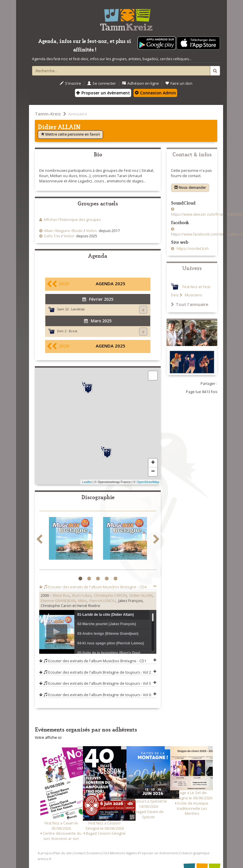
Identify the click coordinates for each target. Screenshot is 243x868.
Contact (79, 853)
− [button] (153, 472)
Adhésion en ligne (141, 83)
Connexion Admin (155, 93)
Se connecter (102, 83)
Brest (73, 331)
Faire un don (179, 83)
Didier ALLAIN (141, 595)
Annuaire (78, 114)
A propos (45, 853)
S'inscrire (70, 83)
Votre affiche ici (48, 738)
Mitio (82, 601)
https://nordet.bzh (192, 249)
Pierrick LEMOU (102, 601)
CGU (105, 853)
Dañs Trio (52, 236)
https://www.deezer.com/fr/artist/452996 (207, 214)
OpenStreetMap (148, 482)
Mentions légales (123, 853)
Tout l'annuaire (190, 304)
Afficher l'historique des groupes (72, 220)
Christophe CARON (110, 595)
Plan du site (63, 853)
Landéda (78, 309)
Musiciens (193, 295)
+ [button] (153, 463)
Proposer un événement (158, 853)
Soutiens (94, 853)
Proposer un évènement (103, 93)
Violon (91, 231)
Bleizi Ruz (61, 595)
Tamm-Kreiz (48, 114)
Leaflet (87, 482)
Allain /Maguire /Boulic (63, 231)
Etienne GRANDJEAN (58, 601)
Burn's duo (82, 595)
